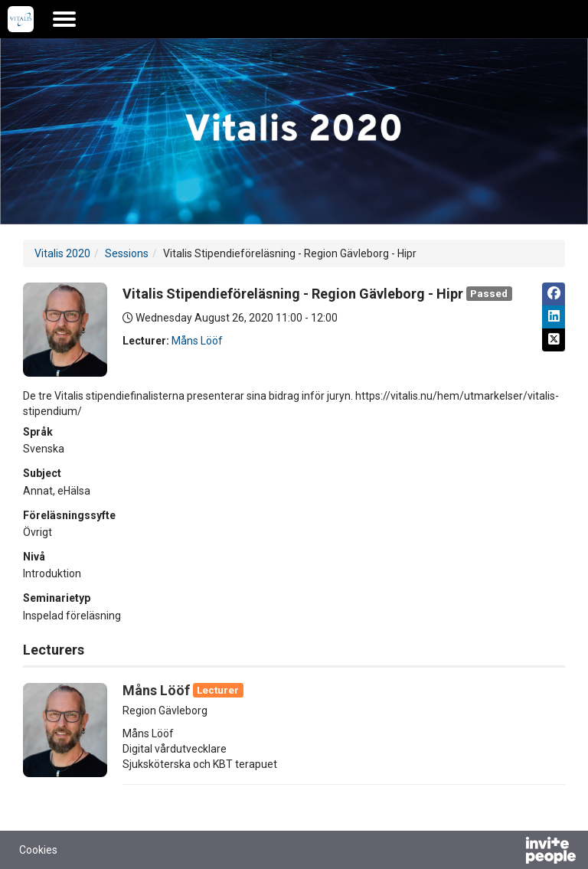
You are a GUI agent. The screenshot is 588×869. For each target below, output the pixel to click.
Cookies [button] (38, 850)
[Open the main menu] (64, 19)
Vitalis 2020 (62, 253)
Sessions (127, 253)
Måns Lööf (197, 341)
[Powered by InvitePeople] (511, 852)
